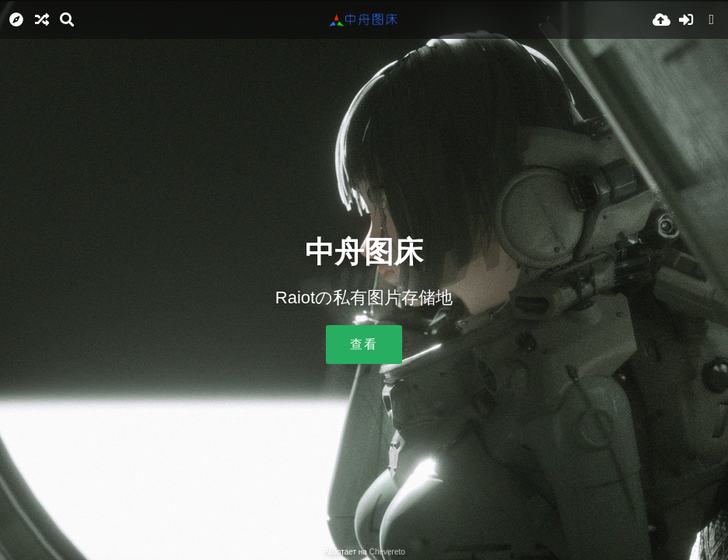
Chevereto (387, 552)
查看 (364, 344)
